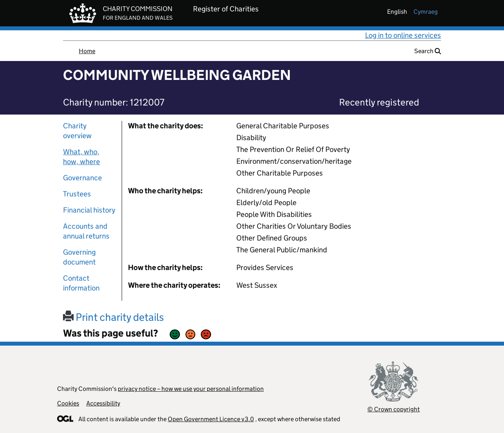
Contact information (81, 283)
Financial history (89, 210)
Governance (82, 178)
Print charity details (113, 317)
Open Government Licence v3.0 (211, 419)
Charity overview (77, 131)
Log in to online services (403, 35)
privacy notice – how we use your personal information (191, 389)
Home (87, 51)
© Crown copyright (394, 409)
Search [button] (428, 51)
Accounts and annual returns (86, 231)
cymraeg (426, 12)
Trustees (77, 194)
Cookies (68, 403)
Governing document (79, 257)
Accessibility (103, 403)
